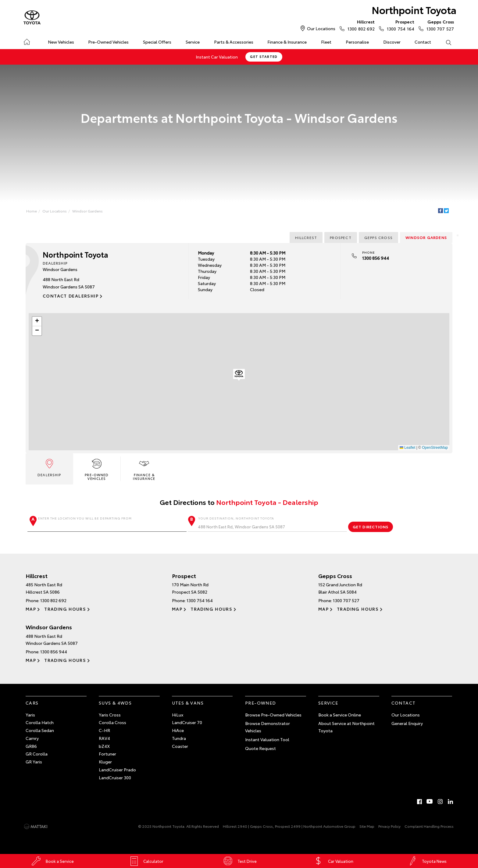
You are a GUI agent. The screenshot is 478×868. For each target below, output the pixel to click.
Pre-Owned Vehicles (108, 42)
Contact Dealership (71, 296)
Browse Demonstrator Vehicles (268, 727)
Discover (392, 42)
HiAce (178, 730)
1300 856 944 (376, 258)
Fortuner (107, 754)
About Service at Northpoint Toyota (346, 727)
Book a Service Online (340, 715)
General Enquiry (407, 723)
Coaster (180, 746)
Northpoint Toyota (414, 10)
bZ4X (104, 746)
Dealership (49, 467)
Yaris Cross (110, 715)
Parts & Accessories (234, 42)
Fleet (326, 42)
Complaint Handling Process (429, 826)
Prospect (341, 237)
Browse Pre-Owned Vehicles (273, 715)
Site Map (367, 826)
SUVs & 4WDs (115, 703)
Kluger (105, 762)
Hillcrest (306, 237)
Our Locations (321, 28)
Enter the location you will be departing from (107, 524)
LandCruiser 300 (115, 777)
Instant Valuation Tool (267, 739)
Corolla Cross (112, 722)
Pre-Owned (261, 703)
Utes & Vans (188, 703)
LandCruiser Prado (117, 770)
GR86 (31, 746)
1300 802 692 (360, 25)
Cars (32, 703)
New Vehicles (61, 42)
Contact (423, 42)
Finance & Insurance (287, 42)
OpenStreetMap (435, 448)
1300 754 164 (399, 25)
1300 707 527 (439, 25)
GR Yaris (34, 762)
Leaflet (407, 448)
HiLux (178, 715)
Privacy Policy (389, 826)
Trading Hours (65, 609)
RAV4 (104, 738)
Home (27, 41)
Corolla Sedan (40, 730)
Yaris (30, 715)
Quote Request (260, 748)
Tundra (179, 738)
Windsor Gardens (87, 211)
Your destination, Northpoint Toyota (267, 524)
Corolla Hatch (40, 722)
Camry (32, 738)
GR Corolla (37, 754)
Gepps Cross (378, 237)
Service (193, 42)
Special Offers (157, 42)
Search (445, 42)
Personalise (357, 42)
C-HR (104, 730)
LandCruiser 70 (187, 722)
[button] (239, 375)
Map (31, 609)
